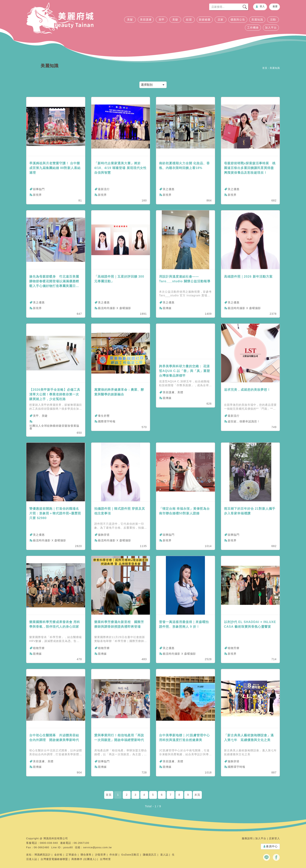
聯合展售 (86, 855)
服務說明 (247, 838)
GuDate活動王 (130, 855)
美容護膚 (146, 20)
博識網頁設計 (43, 855)
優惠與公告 (238, 20)
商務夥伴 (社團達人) (84, 859)
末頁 (197, 795)
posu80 (68, 847)
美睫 (175, 20)
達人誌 (164, 855)
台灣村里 (105, 859)
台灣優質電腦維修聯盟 (54, 859)
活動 (273, 20)
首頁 (265, 68)
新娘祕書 (205, 20)
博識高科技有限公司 (56, 838)
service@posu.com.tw (97, 847)
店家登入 (274, 838)
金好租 (58, 855)
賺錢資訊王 (150, 855)
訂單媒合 (71, 855)
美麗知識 (257, 20)
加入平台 (271, 28)
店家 (221, 20)
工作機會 (253, 28)
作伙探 (114, 855)
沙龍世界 (101, 855)
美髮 (130, 20)
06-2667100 (81, 843)
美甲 (162, 20)
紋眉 (189, 20)
